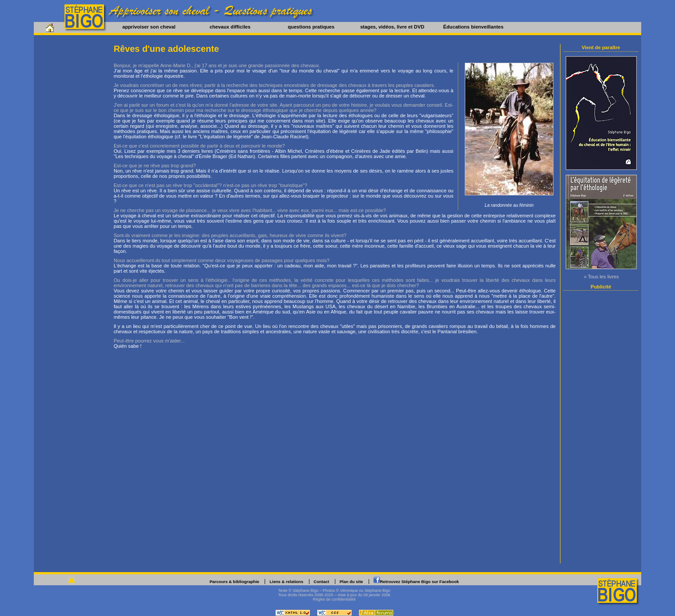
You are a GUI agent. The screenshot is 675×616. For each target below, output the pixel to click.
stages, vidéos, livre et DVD (392, 27)
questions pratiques (311, 27)
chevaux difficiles (230, 27)
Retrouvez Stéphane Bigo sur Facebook (420, 582)
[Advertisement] (601, 427)
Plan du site (351, 582)
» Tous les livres (601, 277)
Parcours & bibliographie (234, 582)
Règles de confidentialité (334, 599)
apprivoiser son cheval (149, 27)
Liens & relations (286, 582)
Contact (321, 582)
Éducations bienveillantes (473, 27)
